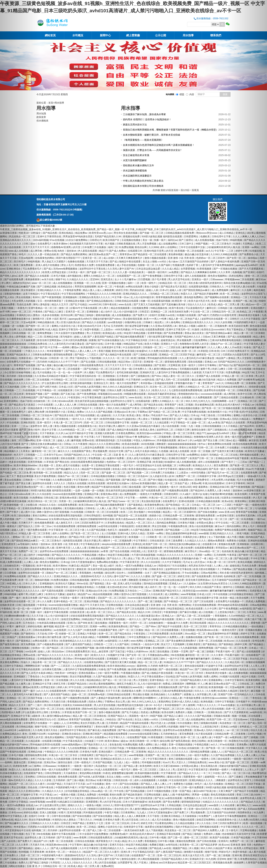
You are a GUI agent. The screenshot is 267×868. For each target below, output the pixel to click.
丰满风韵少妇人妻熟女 (55, 537)
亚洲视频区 (113, 659)
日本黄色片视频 (186, 523)
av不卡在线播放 (96, 784)
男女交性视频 (160, 526)
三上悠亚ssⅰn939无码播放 (116, 329)
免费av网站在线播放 (108, 562)
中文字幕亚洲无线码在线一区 (86, 376)
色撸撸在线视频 (76, 262)
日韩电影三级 (225, 308)
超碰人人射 (176, 290)
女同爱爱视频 (188, 269)
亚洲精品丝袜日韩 (220, 487)
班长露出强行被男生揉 (50, 637)
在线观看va (101, 737)
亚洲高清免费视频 (43, 587)
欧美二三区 (127, 512)
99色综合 (111, 719)
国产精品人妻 (131, 766)
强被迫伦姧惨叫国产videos (107, 319)
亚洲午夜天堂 (64, 548)
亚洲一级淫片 (189, 365)
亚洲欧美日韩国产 (178, 458)
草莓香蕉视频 (118, 637)
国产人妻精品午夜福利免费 (225, 262)
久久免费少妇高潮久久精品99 (165, 351)
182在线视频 (148, 444)
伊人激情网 (189, 705)
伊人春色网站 (174, 322)
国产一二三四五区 (61, 666)
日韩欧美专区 (157, 569)
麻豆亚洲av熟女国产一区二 (104, 254)
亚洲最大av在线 (167, 315)
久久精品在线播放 (185, 823)
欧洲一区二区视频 (201, 451)
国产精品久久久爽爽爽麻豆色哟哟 (199, 272)
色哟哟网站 (160, 777)
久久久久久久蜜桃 (141, 576)
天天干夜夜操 (47, 433)
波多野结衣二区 (165, 430)
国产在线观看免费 (151, 490)
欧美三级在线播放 (98, 623)
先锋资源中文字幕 (112, 347)
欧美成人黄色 (134, 415)
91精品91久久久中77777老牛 (64, 362)
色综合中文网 (116, 451)
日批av (206, 337)
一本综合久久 (74, 852)
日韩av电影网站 (210, 573)
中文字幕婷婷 (133, 380)
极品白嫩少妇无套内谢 (197, 254)
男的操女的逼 (137, 290)
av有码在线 (172, 845)
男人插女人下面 (132, 558)
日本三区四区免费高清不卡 (89, 523)
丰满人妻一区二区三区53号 (68, 423)
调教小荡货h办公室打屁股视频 (53, 512)
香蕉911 (183, 448)
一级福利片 (151, 687)
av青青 (105, 551)
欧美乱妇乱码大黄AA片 (143, 834)
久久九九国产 (75, 630)
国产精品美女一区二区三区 (213, 519)
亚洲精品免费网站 (142, 777)
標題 (180, 94)
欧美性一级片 (83, 655)
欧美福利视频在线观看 (147, 773)
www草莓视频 (188, 594)
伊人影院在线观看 (88, 251)
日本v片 (164, 290)
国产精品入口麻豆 (54, 312)
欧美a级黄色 (130, 390)
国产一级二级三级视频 (190, 419)
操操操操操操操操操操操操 (182, 444)
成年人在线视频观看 (196, 276)
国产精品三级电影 (84, 315)
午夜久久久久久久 (207, 705)
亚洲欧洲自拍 (215, 712)
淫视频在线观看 (222, 716)
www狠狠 (203, 533)
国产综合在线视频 (85, 415)
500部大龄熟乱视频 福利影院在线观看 (162, 236)
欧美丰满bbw (61, 244)
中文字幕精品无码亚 (137, 340)
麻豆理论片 (191, 551)
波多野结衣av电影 (47, 809)
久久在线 (96, 283)
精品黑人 (160, 322)
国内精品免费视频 (167, 523)
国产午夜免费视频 (152, 276)
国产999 (82, 623)
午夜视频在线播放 (131, 673)
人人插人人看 (80, 548)
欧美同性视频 (108, 419)
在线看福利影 (144, 401)
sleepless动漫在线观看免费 (116, 544)
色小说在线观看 (171, 426)
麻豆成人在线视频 (182, 397)
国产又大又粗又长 (75, 798)
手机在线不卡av (160, 415)
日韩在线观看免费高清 (92, 365)
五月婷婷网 (117, 326)
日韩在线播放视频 (107, 362)
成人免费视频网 (220, 290)
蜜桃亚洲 (82, 569)
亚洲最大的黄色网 (105, 433)
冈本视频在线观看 (167, 440)
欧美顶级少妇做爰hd (136, 351)
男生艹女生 (119, 508)
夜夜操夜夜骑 (73, 709)
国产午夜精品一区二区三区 (178, 601)
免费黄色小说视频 (183, 784)
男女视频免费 (184, 340)
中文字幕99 (76, 845)
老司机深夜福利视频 (128, 372)
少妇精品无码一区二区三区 (172, 283)
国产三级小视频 (76, 780)
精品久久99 (144, 612)
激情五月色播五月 (127, 684)
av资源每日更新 (226, 516)
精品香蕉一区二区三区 (45, 662)
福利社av (173, 240)
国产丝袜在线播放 (208, 512)
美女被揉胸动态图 (205, 405)
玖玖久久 (200, 691)
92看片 (62, 812)
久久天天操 (119, 415)
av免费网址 (193, 455)
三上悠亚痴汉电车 (225, 612)
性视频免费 (179, 265)
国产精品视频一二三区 (178, 530)
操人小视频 (161, 744)
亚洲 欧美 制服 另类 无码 (86, 759)
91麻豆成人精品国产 (80, 566)
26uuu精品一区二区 (210, 551)
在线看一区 (88, 465)
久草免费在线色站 (115, 523)
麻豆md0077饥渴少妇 (205, 791)
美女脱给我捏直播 (133, 319)
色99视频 (108, 516)
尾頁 (197, 190)
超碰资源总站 (168, 340)
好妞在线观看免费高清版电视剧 (88, 462)
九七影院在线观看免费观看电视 (186, 390)
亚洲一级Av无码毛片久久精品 (205, 809)
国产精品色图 (50, 233)
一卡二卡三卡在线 (211, 773)
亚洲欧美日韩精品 (183, 437)
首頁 (51, 103)
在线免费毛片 (45, 244)
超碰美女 (72, 594)
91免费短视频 (126, 247)
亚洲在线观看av (87, 673)
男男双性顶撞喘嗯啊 (86, 287)
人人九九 (67, 863)
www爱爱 (51, 802)
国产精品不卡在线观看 (170, 626)
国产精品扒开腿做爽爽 (207, 294)
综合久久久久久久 (197, 304)
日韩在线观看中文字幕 (117, 423)
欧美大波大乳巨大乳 (200, 301)
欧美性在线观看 (97, 483)
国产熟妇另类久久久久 (96, 744)
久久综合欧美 (156, 594)
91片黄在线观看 (204, 734)
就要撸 (92, 340)
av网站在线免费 (134, 287)
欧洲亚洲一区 (180, 301)
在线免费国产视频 (85, 648)
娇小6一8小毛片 (154, 705)
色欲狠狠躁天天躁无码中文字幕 (87, 244)
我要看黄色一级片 (119, 623)
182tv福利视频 (41, 240)
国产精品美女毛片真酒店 (174, 287)
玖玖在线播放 (114, 448)
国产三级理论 (186, 240)
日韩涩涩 (144, 312)
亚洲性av (63, 719)
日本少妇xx (173, 648)
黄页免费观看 (221, 465)
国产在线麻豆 (117, 727)
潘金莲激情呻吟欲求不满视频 (223, 634)
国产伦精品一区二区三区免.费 (165, 412)
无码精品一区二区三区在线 (165, 294)
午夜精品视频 (90, 555)
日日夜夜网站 (225, 415)
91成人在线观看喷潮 (106, 770)
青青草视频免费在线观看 (169, 297)
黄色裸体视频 (176, 254)
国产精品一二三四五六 (87, 355)
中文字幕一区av (121, 297)
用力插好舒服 (136, 587)
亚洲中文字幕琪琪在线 (50, 236)
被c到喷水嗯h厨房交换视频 (111, 648)
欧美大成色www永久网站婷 (131, 519)
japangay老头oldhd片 (80, 319)
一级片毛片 (128, 465)
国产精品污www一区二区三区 (124, 501)
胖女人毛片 (67, 265)
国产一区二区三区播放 (132, 630)
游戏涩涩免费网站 (71, 619)
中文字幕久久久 (219, 508)
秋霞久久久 (187, 294)
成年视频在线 (75, 276)
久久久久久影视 (53, 698)
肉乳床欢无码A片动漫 (201, 566)
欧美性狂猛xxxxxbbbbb (150, 433)
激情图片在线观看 (194, 852)
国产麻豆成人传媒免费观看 (102, 730)
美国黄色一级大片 (169, 487)
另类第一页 (65, 501)
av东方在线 (48, 279)
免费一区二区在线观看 (61, 841)
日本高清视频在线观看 (226, 798)
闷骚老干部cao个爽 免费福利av (134, 437)
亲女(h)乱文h (121, 809)
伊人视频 (89, 372)
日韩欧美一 (137, 644)
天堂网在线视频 (115, 605)
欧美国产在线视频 (220, 838)
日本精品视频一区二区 (173, 719)
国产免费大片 (140, 315)
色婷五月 (113, 530)
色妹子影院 (222, 240)
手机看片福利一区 (225, 651)
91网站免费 (185, 465)
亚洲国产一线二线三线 (158, 755)
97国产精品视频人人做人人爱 (95, 787)
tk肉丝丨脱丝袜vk (67, 251)
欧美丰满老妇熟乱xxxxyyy (143, 469)
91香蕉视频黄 (204, 269)
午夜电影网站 (183, 795)
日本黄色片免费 (89, 752)
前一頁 (179, 190)
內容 (190, 94)
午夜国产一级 (221, 737)
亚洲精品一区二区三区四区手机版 (177, 355)
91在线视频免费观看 (65, 526)
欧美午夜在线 (177, 308)
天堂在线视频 (188, 630)
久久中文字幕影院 (172, 562)
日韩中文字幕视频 (225, 702)
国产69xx (157, 376)
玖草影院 (203, 351)
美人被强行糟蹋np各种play (164, 369)
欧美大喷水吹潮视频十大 (207, 569)
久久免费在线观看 (62, 480)
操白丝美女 (198, 333)
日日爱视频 (144, 279)
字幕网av (142, 412)
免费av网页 (107, 866)
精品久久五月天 (60, 304)
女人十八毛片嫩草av (126, 279)
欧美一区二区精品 (87, 827)
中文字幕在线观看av (153, 677)
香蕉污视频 (104, 351)
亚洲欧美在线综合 (72, 734)
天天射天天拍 (97, 605)
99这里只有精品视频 (135, 333)
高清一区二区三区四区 (196, 626)
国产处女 (159, 798)
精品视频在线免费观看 (116, 734)
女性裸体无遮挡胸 (52, 669)
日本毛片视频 (59, 276)
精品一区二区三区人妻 (221, 558)
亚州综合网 (67, 315)
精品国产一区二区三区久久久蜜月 (119, 548)
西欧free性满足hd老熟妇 (95, 709)
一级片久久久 (78, 419)
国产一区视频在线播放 (226, 269)
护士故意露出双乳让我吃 (56, 383)
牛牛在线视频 (221, 594)
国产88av (151, 626)
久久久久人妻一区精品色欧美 (44, 254)
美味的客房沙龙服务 (216, 673)
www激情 (214, 805)
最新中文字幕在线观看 (57, 612)
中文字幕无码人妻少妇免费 (179, 548)
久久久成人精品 (171, 269)
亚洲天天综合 (51, 730)
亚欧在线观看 (52, 458)
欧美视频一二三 (137, 537)
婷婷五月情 (122, 290)
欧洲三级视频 (139, 358)
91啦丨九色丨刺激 (191, 426)
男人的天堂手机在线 (179, 279)
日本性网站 (73, 723)
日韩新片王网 (183, 430)
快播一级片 (160, 240)
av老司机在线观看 (108, 526)
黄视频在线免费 (132, 236)
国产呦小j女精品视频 (129, 730)
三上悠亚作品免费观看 (92, 448)
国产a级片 (203, 315)
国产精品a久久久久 (189, 773)
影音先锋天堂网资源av (50, 340)
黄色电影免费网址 (194, 297)
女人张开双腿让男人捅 (204, 694)
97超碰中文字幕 (214, 666)
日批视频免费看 (140, 308)
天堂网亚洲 (174, 365)
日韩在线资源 (157, 541)
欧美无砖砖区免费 (179, 312)
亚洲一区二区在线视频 (211, 641)
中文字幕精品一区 (47, 390)
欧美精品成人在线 (113, 333)
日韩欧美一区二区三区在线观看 (102, 512)
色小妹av (174, 262)
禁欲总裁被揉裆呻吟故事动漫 (182, 533)
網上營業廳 (133, 35)
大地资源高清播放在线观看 (51, 623)
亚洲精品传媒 (51, 337)
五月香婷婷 (123, 376)
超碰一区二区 (199, 423)
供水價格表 (42, 121)
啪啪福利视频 (42, 580)
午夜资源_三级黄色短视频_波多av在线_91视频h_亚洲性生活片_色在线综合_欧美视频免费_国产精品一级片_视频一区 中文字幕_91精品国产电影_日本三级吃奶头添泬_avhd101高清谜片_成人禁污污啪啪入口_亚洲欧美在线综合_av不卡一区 (126, 229)
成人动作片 (107, 312)
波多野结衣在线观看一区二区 (220, 390)
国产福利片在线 (95, 344)
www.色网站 (137, 641)
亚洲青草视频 (155, 333)
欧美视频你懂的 (148, 483)
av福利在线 (149, 380)
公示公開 (161, 35)
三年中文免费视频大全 (139, 637)
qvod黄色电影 (115, 322)
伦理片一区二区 (139, 623)
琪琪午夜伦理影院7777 (69, 258)
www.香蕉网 (80, 838)
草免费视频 (95, 458)
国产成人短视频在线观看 (65, 848)
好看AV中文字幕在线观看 (84, 308)
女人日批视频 (109, 533)
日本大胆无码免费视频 (75, 340)
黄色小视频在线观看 (65, 426)
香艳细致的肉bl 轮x (189, 394)
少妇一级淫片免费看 (108, 673)
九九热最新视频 (189, 648)
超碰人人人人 (42, 848)
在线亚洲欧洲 (143, 526)
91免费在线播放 (189, 519)
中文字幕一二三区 (224, 251)
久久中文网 (211, 609)
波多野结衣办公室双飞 (115, 397)
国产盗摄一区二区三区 (99, 272)
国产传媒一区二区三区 (152, 233)
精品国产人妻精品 (226, 358)
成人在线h (109, 258)
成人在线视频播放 (63, 283)
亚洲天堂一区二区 (92, 258)
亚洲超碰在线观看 (164, 383)
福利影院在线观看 (73, 541)
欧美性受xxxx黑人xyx (101, 233)
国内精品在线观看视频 (156, 583)
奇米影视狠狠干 (56, 351)
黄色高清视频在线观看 (223, 795)
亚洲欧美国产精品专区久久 (168, 591)
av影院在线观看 (174, 798)
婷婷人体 (62, 687)
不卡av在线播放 (191, 573)
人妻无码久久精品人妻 (170, 698)
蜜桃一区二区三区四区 (145, 770)
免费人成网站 (211, 677)
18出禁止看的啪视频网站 (102, 684)
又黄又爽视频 (219, 337)
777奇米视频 (44, 480)
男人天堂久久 (179, 762)
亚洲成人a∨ (176, 583)
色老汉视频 (70, 487)
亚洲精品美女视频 (75, 301)
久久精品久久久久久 (78, 279)
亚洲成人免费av (76, 412)
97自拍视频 (78, 609)
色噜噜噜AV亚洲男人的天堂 (66, 247)
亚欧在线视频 (196, 362)
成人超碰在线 (104, 415)
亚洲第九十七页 (170, 344)
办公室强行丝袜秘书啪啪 (55, 677)
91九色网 (99, 641)
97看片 (120, 609)
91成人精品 (51, 329)
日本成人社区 (66, 387)
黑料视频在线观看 (209, 827)
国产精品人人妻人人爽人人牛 (81, 351)
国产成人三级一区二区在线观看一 (65, 369)
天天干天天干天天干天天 (119, 365)
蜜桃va (154, 863)
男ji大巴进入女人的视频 (163, 723)
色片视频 (110, 244)
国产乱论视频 (89, 362)
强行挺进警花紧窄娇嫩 (137, 326)
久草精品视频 (174, 805)
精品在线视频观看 (121, 308)
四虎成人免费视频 (151, 712)
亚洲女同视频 (92, 601)
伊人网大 (104, 308)
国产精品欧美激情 (133, 795)
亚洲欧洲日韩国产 (93, 734)
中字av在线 (138, 329)
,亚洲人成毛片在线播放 (48, 265)
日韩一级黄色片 (83, 762)
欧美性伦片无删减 (66, 583)
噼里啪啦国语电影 (106, 440)
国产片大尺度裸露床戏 (99, 537)
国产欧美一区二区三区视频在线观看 (221, 408)
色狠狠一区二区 (146, 265)
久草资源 (49, 462)
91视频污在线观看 (187, 315)
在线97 (153, 315)
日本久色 (154, 340)
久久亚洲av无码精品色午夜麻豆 (52, 376)
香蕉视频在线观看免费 (151, 548)
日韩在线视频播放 (143, 365)
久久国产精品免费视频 (223, 755)
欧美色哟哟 (146, 766)
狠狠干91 (60, 279)
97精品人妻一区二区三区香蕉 (179, 433)
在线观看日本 (135, 251)
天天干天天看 (113, 691)
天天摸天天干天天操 (97, 262)
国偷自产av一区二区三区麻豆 (227, 344)
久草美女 (54, 641)
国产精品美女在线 (154, 405)
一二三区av (145, 591)
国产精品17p (225, 365)
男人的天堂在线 (151, 558)
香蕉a (188, 333)
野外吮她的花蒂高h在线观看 (163, 358)
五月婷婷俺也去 (169, 734)
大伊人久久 (60, 483)
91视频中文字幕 (116, 655)
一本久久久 (222, 777)
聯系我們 (216, 35)
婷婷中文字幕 (59, 748)
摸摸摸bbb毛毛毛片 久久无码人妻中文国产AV (105, 576)
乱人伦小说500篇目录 (143, 297)
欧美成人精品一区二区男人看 (224, 304)
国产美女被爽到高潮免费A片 (182, 641)
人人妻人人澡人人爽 (66, 405)
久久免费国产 (175, 694)
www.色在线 (125, 304)
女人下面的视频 (217, 537)
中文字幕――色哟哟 (59, 347)
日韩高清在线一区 (123, 780)
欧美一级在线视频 (222, 301)
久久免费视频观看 (203, 397)
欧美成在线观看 (131, 444)
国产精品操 (41, 358)
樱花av (76, 347)
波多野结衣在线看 (42, 483)
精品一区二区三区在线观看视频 (162, 630)
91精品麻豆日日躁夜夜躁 (71, 802)
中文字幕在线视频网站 (74, 294)
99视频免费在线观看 (135, 394)
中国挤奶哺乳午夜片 (67, 787)
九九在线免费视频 (77, 748)
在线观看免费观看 (105, 265)
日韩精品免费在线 (152, 730)
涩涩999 (95, 279)
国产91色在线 (126, 719)
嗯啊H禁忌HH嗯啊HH (145, 698)
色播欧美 (205, 236)
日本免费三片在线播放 (95, 247)
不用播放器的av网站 (159, 655)
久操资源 (196, 372)
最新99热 (142, 666)
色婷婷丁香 (193, 265)
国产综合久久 (115, 558)
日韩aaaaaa (217, 279)
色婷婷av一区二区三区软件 (211, 258)
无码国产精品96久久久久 (188, 337)
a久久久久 (43, 691)
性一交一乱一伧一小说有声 (68, 372)
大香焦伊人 (100, 408)
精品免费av (82, 233)
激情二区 (64, 308)
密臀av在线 (50, 251)
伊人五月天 (53, 619)
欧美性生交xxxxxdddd (213, 329)
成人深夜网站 (172, 594)
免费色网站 (185, 605)
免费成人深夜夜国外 (174, 684)
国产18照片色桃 (49, 387)
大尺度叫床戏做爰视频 (144, 555)
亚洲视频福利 (70, 297)
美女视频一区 (46, 465)
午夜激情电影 (171, 612)
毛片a (106, 326)
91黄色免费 (91, 630)
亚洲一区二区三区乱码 (117, 823)
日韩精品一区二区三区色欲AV (133, 476)
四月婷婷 (42, 362)
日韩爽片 (45, 748)
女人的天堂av (198, 562)
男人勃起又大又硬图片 (54, 262)
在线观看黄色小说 (88, 426)
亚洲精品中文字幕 (149, 580)
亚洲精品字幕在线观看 (108, 465)
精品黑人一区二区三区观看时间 (180, 512)
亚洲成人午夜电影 (87, 634)
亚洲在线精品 (66, 233)
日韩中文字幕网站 (207, 365)
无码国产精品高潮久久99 (108, 236)
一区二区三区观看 (96, 430)
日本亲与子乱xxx (53, 455)
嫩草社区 (212, 308)
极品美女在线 (213, 498)
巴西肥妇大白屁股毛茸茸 (224, 315)
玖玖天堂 (208, 798)
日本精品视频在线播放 (188, 408)
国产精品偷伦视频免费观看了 (131, 337)
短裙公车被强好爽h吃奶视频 (218, 494)
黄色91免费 (118, 351)
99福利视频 (44, 555)
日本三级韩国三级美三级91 (151, 659)
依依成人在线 (120, 469)
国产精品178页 (77, 537)
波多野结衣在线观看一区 (215, 319)
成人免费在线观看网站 (192, 498)
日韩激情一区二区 (153, 347)
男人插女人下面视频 (149, 419)
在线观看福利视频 (199, 287)
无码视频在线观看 (189, 369)
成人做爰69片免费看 (113, 458)
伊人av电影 (196, 440)
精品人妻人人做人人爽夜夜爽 (99, 290)
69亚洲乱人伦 (139, 551)
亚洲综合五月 (101, 383)
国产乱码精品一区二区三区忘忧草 (102, 369)
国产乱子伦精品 (79, 304)
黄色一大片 (112, 784)
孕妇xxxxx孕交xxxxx (207, 233)
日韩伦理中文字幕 (222, 236)
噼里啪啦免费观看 (63, 355)
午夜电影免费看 (73, 290)
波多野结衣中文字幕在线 (93, 269)
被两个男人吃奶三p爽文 (213, 369)
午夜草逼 (42, 605)
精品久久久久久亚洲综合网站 (105, 444)
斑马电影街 (67, 337)
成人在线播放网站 (168, 244)
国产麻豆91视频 (188, 612)
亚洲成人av (211, 362)
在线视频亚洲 (66, 390)
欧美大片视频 (152, 344)
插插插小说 (155, 516)
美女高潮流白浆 (209, 766)
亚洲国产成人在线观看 (209, 376)
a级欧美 (202, 326)
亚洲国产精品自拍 (77, 684)
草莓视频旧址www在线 (110, 394)
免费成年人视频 (184, 712)
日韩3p (68, 444)
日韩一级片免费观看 (193, 787)
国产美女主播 (210, 440)
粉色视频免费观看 (45, 523)
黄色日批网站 (199, 741)
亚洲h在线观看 (187, 501)
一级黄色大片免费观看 (150, 494)
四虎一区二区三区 (94, 423)
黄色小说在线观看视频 (201, 526)
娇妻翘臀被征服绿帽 (123, 773)
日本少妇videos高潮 (63, 401)
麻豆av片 (183, 440)
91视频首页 (64, 766)
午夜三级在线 (208, 415)
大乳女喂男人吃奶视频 (223, 480)
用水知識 (41, 113)
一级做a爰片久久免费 (177, 623)
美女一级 (148, 240)
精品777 (103, 251)
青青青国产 (209, 383)
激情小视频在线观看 (155, 258)
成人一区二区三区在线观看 (64, 448)
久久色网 (124, 641)
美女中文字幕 (49, 430)
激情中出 (101, 380)
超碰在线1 (131, 419)
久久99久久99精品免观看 (224, 254)
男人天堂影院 (94, 333)
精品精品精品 (94, 680)
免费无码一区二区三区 (171, 666)
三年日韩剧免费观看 (158, 634)
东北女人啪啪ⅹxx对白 (155, 262)
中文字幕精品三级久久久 (139, 727)
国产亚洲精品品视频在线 (100, 301)
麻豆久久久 (64, 451)
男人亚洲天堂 (180, 770)
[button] (20, 434)
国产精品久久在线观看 (94, 322)
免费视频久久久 (193, 798)
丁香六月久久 (85, 820)
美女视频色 (121, 677)
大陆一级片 (93, 419)
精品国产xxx (85, 594)
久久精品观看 (162, 423)
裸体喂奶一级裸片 (219, 770)
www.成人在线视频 (138, 848)
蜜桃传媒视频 (103, 315)
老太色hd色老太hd (132, 448)
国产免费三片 (182, 812)
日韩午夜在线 (110, 304)
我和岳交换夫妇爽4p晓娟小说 (46, 444)
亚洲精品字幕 (145, 462)
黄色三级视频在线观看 (206, 723)
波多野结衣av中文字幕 (153, 805)
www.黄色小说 (216, 762)
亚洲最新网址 (216, 680)
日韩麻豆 (148, 322)
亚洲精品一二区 (159, 312)
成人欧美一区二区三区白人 (101, 612)
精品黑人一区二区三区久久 (141, 523)
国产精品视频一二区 (138, 473)
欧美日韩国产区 (112, 240)
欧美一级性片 (149, 283)
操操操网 (124, 530)
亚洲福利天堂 (147, 372)
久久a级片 (186, 494)
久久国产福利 (164, 265)
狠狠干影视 (41, 727)
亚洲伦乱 (137, 544)
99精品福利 (201, 469)
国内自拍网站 (86, 498)
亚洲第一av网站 (156, 533)
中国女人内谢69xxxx (144, 440)
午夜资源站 (75, 397)
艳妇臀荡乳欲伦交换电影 (131, 705)
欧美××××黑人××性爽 (156, 319)
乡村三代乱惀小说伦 (41, 759)
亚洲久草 (126, 852)
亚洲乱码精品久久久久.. (50, 290)
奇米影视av (147, 383)
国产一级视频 (52, 394)
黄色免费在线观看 (68, 777)
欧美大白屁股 (55, 487)
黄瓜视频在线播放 (74, 508)
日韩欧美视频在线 (126, 244)
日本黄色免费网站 (126, 433)
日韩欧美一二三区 (104, 644)
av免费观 (174, 272)
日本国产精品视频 (103, 762)
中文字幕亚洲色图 (92, 397)
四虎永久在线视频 (77, 483)
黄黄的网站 (164, 702)
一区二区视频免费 (218, 326)
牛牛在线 (119, 791)
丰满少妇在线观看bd (213, 483)
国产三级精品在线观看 (146, 355)
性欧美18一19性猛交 (66, 673)
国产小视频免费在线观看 (176, 490)
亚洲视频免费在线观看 (50, 659)
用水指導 (188, 35)
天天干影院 (154, 816)
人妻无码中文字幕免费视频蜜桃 (217, 265)
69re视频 (68, 437)
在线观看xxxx (186, 480)
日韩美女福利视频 (56, 558)
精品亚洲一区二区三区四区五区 (176, 598)
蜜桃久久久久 (75, 805)
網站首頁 (50, 35)
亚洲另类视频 (75, 812)
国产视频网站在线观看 (217, 297)
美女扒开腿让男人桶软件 (112, 426)
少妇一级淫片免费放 (198, 755)
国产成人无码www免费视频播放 (61, 269)
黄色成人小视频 (187, 326)
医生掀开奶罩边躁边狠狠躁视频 (92, 401)
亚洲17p (197, 494)
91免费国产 (205, 816)
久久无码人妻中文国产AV (121, 269)
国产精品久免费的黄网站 (74, 254)
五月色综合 (131, 591)
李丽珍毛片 (225, 852)
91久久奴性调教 (224, 322)
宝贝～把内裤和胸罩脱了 (51, 301)
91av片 (120, 419)
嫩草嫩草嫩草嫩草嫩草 (195, 347)
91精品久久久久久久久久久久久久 (175, 555)
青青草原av (126, 254)
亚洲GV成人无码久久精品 (132, 533)
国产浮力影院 (65, 838)
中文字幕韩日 (141, 541)
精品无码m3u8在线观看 (123, 709)
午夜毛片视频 (112, 812)
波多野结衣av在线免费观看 (54, 551)
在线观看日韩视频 (52, 741)
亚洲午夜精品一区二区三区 (43, 308)
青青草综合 (216, 626)
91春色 (102, 669)
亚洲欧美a (94, 548)
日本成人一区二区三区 (204, 505)
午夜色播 (119, 287)
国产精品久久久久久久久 (210, 662)
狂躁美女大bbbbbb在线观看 (78, 705)
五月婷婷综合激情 (156, 609)
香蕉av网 (196, 483)
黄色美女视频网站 (218, 276)
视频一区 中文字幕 (84, 437)
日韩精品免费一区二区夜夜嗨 (179, 516)
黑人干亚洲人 (142, 863)
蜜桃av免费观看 (217, 541)
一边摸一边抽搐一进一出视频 (89, 490)
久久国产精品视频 (96, 530)
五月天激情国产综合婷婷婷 (195, 262)
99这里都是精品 (176, 609)
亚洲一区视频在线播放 (114, 283)
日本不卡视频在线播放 (159, 791)
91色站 (182, 748)
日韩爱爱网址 (191, 236)
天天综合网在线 (152, 691)
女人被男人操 (205, 737)
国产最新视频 (113, 480)
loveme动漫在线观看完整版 (68, 494)
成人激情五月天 (65, 523)
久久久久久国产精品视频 (100, 412)
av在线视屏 (60, 630)
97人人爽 (203, 684)
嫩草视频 (76, 440)
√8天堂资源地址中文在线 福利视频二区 (156, 465)
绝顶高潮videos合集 (208, 630)
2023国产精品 (55, 784)
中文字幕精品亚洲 (90, 544)
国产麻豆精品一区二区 (135, 480)
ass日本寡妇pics (168, 863)
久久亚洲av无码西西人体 (164, 326)
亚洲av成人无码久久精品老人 (210, 730)
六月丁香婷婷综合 (105, 437)
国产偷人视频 (45, 365)
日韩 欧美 (214, 351)
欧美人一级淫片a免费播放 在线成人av (137, 566)
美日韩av (68, 659)
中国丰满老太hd (77, 691)
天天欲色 (42, 634)
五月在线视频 (124, 440)
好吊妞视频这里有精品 (82, 587)
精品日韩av (125, 362)
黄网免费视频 (45, 333)
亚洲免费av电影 (97, 694)
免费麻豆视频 (157, 845)
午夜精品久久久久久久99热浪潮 (104, 294)
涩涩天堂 (137, 362)
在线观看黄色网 (58, 691)
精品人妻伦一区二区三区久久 (179, 376)
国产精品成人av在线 (160, 848)
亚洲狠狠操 (93, 312)
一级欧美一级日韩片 (157, 272)
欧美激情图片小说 (91, 347)
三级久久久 (145, 390)
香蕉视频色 (86, 573)
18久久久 (145, 820)
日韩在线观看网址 (43, 630)
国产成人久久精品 (180, 415)
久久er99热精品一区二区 (72, 430)
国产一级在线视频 (169, 669)
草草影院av (222, 548)
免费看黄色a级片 (119, 834)
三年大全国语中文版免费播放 (69, 333)
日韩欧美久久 (217, 287)
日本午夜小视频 (113, 344)
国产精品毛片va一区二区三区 (223, 473)
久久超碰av (190, 583)
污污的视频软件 (57, 727)
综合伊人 (122, 573)
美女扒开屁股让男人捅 (42, 548)
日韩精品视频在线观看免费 (180, 233)
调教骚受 (161, 444)
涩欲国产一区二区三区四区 (112, 598)
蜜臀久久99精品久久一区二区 (100, 276)
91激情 (196, 329)
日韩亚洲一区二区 (59, 358)
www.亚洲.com (227, 512)
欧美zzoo (224, 845)
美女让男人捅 (123, 702)
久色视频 (164, 451)
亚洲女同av (50, 762)
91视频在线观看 (116, 380)
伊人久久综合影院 (42, 494)
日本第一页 (44, 816)
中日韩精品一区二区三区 (65, 380)
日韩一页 (53, 634)
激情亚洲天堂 (169, 419)
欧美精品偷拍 (159, 694)
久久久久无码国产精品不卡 (78, 408)
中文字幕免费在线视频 (194, 412)
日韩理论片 (96, 240)
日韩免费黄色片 (150, 408)
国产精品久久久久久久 (40, 576)
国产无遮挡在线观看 (53, 591)
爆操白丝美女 (186, 469)
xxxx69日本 (95, 304)
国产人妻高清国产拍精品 (101, 337)
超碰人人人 (60, 723)
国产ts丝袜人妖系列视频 (88, 387)
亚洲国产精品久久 (52, 437)
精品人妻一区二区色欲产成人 (184, 319)
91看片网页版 (104, 780)
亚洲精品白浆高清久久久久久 (95, 297)
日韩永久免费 (115, 390)
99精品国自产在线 (133, 344)
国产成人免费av (118, 251)
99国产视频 (202, 244)
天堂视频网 (179, 644)
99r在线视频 (154, 512)
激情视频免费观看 (187, 508)
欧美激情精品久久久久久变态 (76, 641)
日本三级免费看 (83, 390)
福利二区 (113, 247)
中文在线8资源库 (132, 347)
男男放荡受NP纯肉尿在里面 (78, 236)
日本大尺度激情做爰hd (83, 562)
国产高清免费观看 (174, 333)
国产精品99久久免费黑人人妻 (206, 490)
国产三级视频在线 (140, 376)
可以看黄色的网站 (164, 823)
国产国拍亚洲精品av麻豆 (197, 290)
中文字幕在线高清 (50, 294)
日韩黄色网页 (171, 494)
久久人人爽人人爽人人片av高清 (225, 347)
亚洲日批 (203, 687)
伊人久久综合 (204, 823)
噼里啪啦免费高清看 (176, 362)
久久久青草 (225, 272)
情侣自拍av (58, 651)
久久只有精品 (97, 480)
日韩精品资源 (172, 737)
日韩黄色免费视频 (42, 355)
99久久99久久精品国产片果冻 (124, 408)
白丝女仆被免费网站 (77, 240)
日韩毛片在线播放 (66, 827)
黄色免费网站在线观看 (220, 444)
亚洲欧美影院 (194, 644)
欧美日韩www (87, 505)
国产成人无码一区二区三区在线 (48, 709)
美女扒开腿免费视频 (81, 677)
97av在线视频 (57, 240)
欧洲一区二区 (105, 287)
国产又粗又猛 (68, 394)
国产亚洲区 (161, 365)
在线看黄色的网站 (45, 258)
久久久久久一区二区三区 (116, 358)
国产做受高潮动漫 (181, 741)
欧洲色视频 (207, 702)
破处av (125, 741)
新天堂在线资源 (55, 798)
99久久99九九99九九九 (198, 401)
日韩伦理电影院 (93, 516)
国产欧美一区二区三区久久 (85, 533)
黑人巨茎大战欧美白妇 (69, 322)
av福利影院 (111, 641)
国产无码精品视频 (135, 791)
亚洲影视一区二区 (154, 362)
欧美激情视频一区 (219, 687)
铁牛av (202, 444)
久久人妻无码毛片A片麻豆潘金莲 (67, 344)
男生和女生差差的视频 (126, 233)
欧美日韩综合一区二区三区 (43, 501)
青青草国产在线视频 (114, 619)
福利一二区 (134, 283)
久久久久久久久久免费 (115, 580)
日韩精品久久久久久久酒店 (45, 823)
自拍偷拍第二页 (42, 401)
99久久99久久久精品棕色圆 (117, 387)
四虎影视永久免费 (84, 265)
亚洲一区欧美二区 (46, 440)
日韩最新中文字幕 (207, 476)
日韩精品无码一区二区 (224, 312)
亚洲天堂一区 (155, 551)
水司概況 (78, 35)
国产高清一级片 (217, 469)
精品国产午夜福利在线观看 (96, 469)
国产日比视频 (211, 419)
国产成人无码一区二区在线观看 (173, 380)
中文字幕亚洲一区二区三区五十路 (67, 530)
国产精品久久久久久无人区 (72, 809)
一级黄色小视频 (67, 795)
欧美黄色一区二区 (190, 845)
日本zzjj (195, 415)
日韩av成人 (99, 719)
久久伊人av (62, 433)
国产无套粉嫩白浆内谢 (174, 304)
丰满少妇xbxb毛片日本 (90, 326)
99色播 (98, 820)
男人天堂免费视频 (147, 244)
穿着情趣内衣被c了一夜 (188, 383)
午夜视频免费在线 (178, 526)
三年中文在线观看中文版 (192, 247)
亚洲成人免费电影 (87, 795)
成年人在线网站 (169, 247)
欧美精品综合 (66, 287)
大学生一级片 (128, 659)
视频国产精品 (160, 458)
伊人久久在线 (78, 680)
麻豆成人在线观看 (180, 451)
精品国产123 (41, 841)
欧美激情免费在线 (155, 505)
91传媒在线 (171, 480)
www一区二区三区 (42, 283)
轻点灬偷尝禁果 (100, 651)
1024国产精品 (41, 448)
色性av (135, 483)
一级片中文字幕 (176, 659)
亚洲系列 (223, 841)
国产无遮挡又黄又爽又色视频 (121, 662)
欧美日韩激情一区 (140, 741)
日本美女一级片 (77, 272)
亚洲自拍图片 (106, 752)
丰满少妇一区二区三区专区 (109, 498)
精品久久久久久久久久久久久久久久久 (168, 752)
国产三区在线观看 (204, 601)
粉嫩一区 (145, 301)
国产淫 (43, 347)
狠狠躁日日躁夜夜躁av (101, 809)
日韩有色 (90, 508)
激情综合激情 (199, 430)
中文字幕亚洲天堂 (130, 562)
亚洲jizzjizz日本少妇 (125, 412)
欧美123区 (186, 487)
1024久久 (108, 805)
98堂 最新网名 (201, 487)
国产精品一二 (137, 626)
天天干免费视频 (96, 691)
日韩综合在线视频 (88, 405)
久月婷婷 (153, 666)
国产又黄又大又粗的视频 (147, 304)
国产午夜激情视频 (52, 297)
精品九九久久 (72, 473)
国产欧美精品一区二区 (178, 505)
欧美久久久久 (160, 390)
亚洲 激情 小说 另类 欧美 (181, 258)
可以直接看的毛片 (195, 308)
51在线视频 (77, 512)
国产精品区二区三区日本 (60, 648)
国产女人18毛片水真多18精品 (141, 451)
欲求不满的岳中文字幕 (82, 433)
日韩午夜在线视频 (61, 816)
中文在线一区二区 (200, 312)
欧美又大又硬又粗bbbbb (167, 766)
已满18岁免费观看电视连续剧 (225, 340)
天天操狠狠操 (190, 816)
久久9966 (154, 247)
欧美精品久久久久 (203, 465)
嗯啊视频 (191, 684)
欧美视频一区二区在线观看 (190, 251)
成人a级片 (109, 566)
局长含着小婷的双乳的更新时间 (205, 283)
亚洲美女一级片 (200, 279)
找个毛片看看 (160, 279)
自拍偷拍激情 (156, 623)
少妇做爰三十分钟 (94, 741)
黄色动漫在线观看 (194, 666)
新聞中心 (105, 35)
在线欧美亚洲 (77, 612)
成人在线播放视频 (205, 240)
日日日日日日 (87, 380)
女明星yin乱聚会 (205, 523)
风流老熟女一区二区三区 (109, 766)
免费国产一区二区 (186, 476)
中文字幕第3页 (169, 773)
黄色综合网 (141, 247)
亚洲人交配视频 (48, 812)
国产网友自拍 (62, 462)
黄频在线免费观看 (170, 558)
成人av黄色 (214, 423)
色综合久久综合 (48, 505)
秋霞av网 (132, 508)
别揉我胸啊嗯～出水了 (224, 401)
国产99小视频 (156, 480)
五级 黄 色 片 (121, 455)
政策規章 (41, 117)
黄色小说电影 (152, 287)
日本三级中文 (187, 244)
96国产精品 (79, 823)
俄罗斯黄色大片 (105, 841)
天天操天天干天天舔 (213, 372)
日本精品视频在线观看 (208, 501)
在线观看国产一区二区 (129, 276)
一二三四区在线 (172, 347)
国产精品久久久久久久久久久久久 (119, 601)
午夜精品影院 (127, 526)
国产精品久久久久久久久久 (66, 555)
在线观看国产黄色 (82, 451)
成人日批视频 (206, 612)
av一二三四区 (225, 505)
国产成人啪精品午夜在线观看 (125, 262)
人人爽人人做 (104, 508)
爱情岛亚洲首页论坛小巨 (57, 609)
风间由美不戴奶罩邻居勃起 (162, 394)
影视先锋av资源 (109, 494)
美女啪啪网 (159, 648)
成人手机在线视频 (127, 265)
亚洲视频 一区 (82, 283)
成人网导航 (136, 405)
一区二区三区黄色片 (221, 244)
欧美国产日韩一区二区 (201, 448)
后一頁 (191, 190)
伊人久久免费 (45, 601)
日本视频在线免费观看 (143, 787)
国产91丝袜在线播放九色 (111, 340)
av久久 (210, 251)
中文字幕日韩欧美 (157, 759)
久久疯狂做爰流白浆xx (149, 616)
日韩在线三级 (51, 498)
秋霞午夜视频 (92, 329)
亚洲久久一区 (184, 619)
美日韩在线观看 (198, 623)
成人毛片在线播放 (42, 372)
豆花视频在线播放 (131, 240)
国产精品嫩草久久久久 (68, 469)
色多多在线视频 (51, 315)
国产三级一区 (175, 838)
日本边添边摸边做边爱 (148, 269)
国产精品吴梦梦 (209, 845)
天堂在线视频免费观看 (205, 605)
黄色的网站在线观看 (91, 773)
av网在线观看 (40, 641)
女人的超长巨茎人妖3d (162, 476)
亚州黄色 (56, 712)
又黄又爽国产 (226, 791)
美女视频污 (140, 512)
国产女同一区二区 (136, 655)
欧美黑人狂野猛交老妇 (55, 272)
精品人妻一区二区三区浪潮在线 (52, 419)
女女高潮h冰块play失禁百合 (64, 519)
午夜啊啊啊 (103, 637)
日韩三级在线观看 (132, 487)
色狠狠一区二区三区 (142, 423)
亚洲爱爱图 (92, 802)
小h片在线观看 (45, 405)
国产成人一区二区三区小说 (117, 680)
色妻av (102, 555)
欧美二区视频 (186, 405)
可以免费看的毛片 (105, 372)
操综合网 (110, 573)
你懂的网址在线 (133, 322)
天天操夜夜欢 (71, 773)
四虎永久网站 (96, 702)
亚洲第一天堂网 (180, 651)
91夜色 (107, 773)
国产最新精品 (136, 505)
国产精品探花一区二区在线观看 (150, 254)
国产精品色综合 (123, 634)
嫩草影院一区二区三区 (209, 355)
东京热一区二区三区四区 (163, 387)
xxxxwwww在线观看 (212, 394)
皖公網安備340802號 (49, 220)
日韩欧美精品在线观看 (127, 301)
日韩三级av (225, 440)
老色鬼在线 (115, 744)
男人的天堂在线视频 (105, 705)
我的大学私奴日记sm (187, 827)
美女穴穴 (166, 644)
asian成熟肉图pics (72, 744)
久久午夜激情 (81, 444)
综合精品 (170, 677)
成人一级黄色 (202, 759)
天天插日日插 (59, 702)
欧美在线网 (177, 634)
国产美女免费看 (172, 802)
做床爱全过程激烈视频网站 (160, 827)
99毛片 (199, 784)
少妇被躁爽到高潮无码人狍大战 (224, 247)
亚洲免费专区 (202, 480)
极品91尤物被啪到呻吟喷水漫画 (97, 519)
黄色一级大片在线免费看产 (124, 383)
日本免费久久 (140, 369)
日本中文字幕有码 (168, 469)
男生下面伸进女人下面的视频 (86, 358)
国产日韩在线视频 (207, 841)
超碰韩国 (223, 619)
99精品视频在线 (159, 308)
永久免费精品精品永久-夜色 (162, 748)
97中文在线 (222, 523)
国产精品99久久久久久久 (53, 397)
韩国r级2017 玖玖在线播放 (173, 566)
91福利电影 (54, 734)
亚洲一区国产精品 (182, 791)
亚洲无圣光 (107, 279)
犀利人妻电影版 (42, 304)
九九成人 (119, 762)
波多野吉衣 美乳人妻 (42, 426)
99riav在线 (83, 583)
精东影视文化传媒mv (119, 483)
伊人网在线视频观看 (149, 859)
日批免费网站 (201, 340)
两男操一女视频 (201, 795)
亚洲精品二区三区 (155, 641)
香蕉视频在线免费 (168, 687)
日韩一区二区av (44, 526)
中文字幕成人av (53, 408)
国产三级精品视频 (47, 287)
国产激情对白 (151, 487)
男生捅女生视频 (141, 694)
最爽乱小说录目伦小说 (64, 326)
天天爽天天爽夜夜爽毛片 (130, 258)
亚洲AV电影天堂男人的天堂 (159, 251)
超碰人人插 (152, 290)
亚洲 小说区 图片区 (57, 319)
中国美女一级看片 (70, 598)
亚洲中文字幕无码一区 (71, 329)
